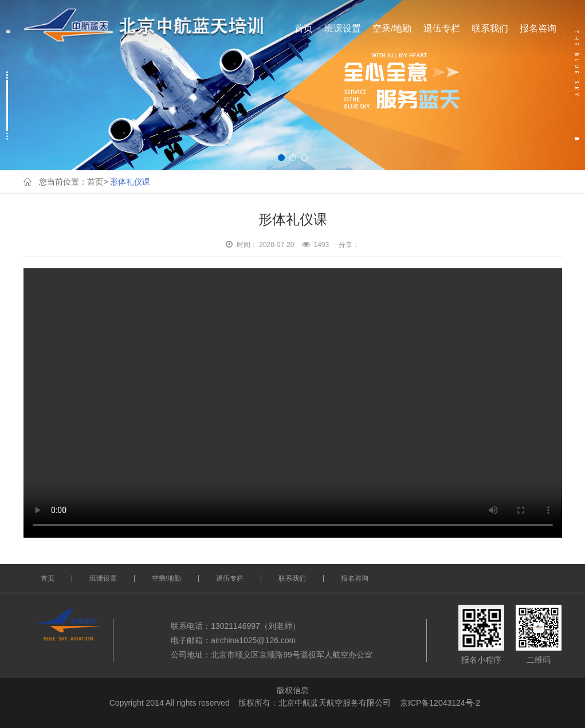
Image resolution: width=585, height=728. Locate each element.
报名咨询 (538, 28)
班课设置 (343, 28)
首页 (304, 28)
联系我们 (490, 28)
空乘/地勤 (392, 28)
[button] (281, 158)
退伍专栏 (442, 28)
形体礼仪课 (130, 182)
